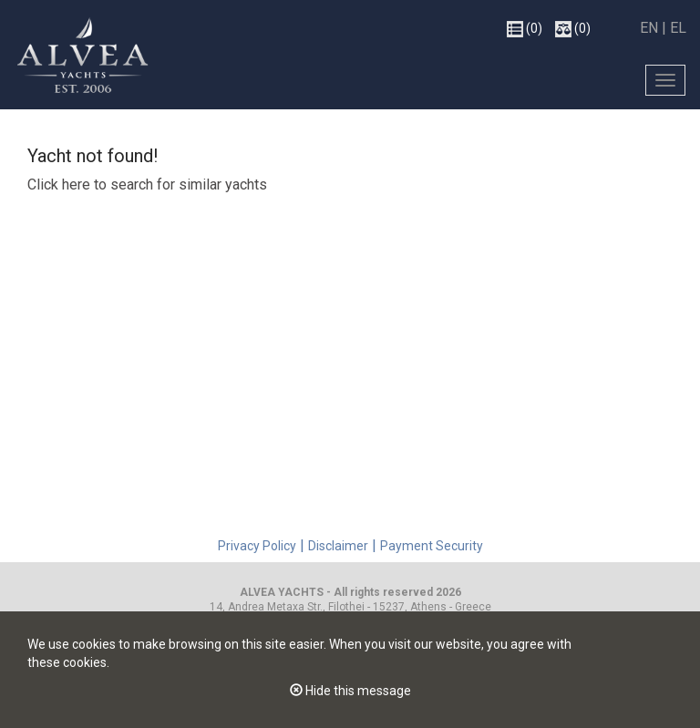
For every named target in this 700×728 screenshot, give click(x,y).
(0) (525, 29)
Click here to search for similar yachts (147, 185)
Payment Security (432, 546)
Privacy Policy (257, 546)
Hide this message (350, 691)
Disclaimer (338, 546)
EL (678, 28)
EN (651, 28)
